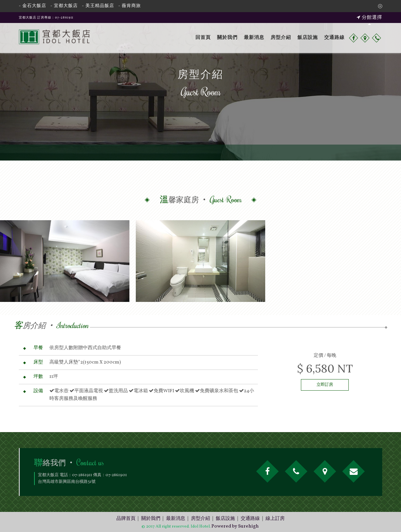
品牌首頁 (126, 519)
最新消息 (254, 38)
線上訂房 (275, 519)
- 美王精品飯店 (98, 6)
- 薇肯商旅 (130, 6)
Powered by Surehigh (235, 526)
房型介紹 (281, 38)
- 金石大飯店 (33, 6)
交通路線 (334, 38)
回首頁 (203, 38)
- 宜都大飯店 (64, 6)
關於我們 (227, 38)
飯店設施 (308, 38)
